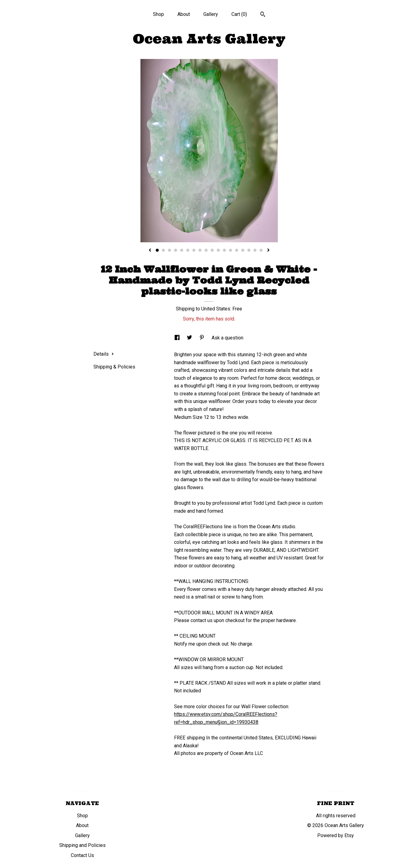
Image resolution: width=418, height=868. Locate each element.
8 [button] (200, 250)
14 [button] (237, 250)
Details (104, 354)
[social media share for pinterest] (202, 338)
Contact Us (82, 855)
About (184, 14)
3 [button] (169, 250)
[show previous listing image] (150, 251)
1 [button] (157, 250)
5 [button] (182, 250)
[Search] (263, 15)
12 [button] (224, 250)
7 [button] (194, 250)
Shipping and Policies (82, 845)
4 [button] (176, 250)
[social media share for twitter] (190, 338)
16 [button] (249, 250)
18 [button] (261, 250)
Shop (158, 14)
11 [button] (218, 250)
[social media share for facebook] (178, 338)
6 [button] (188, 250)
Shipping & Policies (114, 367)
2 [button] (163, 250)
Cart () (239, 14)
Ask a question (227, 338)
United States (216, 309)
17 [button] (255, 250)
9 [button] (206, 250)
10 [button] (212, 250)
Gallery (211, 14)
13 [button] (231, 250)
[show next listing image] (268, 251)
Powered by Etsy (336, 835)
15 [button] (243, 250)
